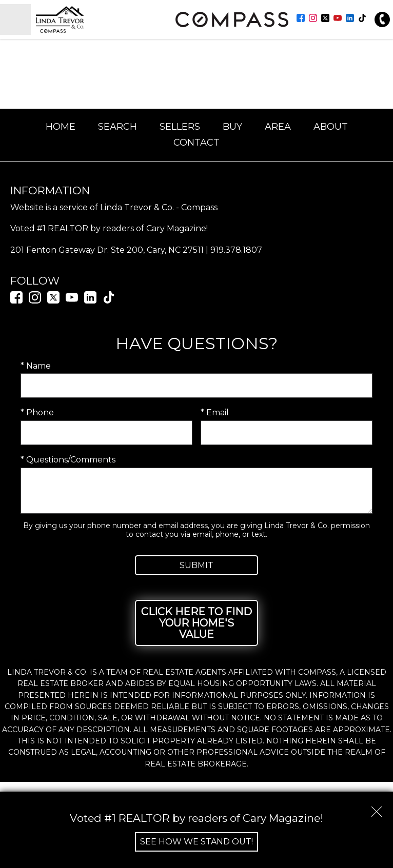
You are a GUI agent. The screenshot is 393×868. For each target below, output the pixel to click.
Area (278, 127)
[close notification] (377, 808)
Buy (232, 127)
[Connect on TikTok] (362, 19)
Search (117, 127)
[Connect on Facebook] (301, 19)
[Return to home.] (90, 19)
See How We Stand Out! (196, 842)
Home (61, 127)
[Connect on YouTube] (338, 19)
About (331, 127)
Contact (196, 143)
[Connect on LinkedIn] (350, 19)
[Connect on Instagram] (313, 19)
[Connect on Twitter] (325, 19)
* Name (36, 366)
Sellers (180, 127)
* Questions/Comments (68, 460)
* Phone (37, 412)
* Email (215, 412)
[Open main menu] (15, 19)
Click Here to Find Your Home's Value (196, 623)
